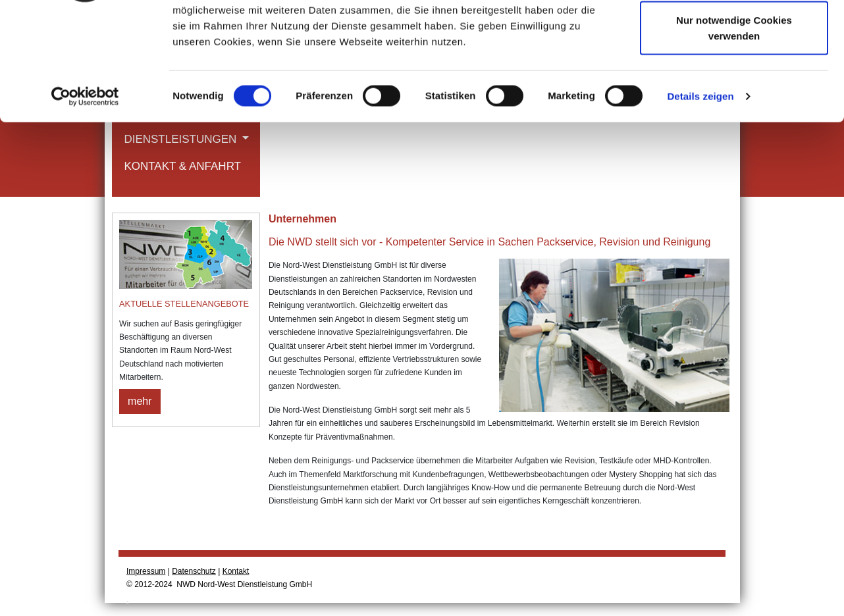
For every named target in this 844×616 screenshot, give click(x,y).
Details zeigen (700, 197)
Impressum (146, 571)
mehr (140, 401)
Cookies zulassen (734, 35)
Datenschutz (194, 571)
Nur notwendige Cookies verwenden (734, 129)
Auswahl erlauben (734, 78)
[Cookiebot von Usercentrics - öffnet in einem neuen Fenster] (85, 197)
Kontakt (236, 571)
